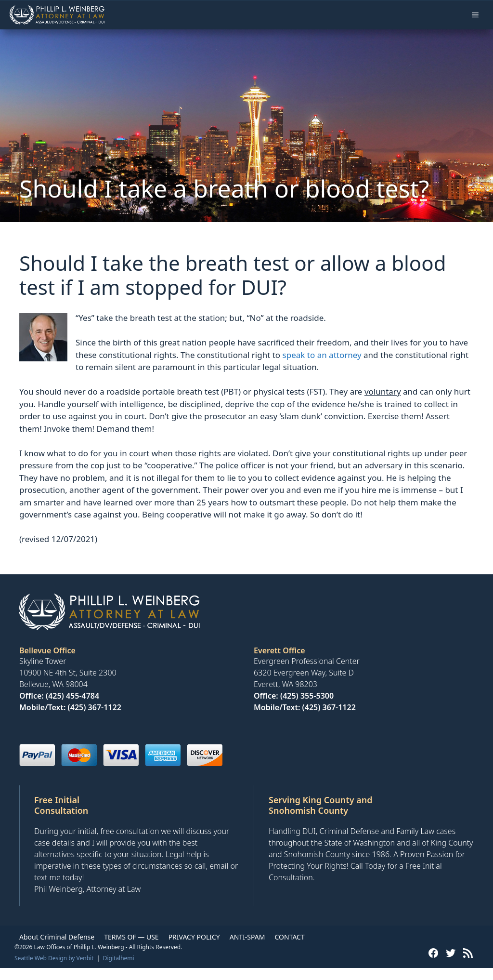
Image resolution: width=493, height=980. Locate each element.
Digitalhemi (119, 958)
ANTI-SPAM (247, 937)
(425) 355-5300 (307, 696)
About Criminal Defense (57, 937)
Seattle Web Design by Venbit (54, 958)
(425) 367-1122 (95, 707)
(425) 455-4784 (72, 696)
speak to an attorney (322, 355)
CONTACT (289, 937)
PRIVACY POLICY (194, 937)
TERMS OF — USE (131, 937)
